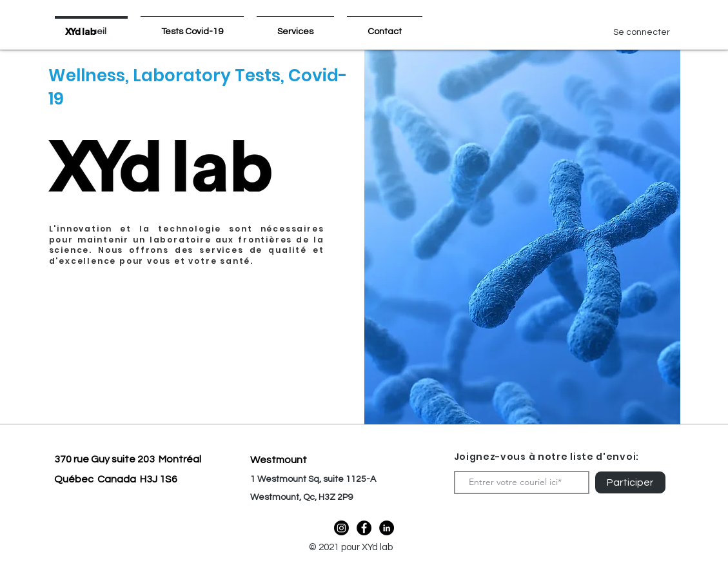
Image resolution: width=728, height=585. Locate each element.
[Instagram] (341, 528)
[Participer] (630, 482)
